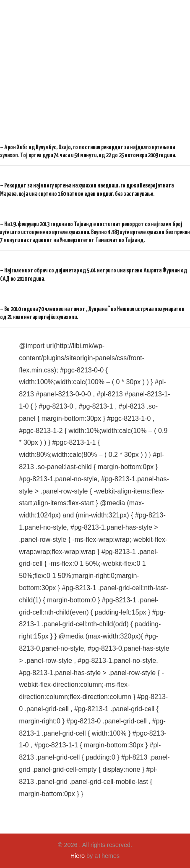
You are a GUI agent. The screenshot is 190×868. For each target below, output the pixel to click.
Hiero (78, 856)
